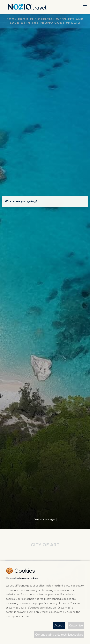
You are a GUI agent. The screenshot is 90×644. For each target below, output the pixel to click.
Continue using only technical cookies (59, 635)
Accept (59, 625)
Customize (76, 625)
